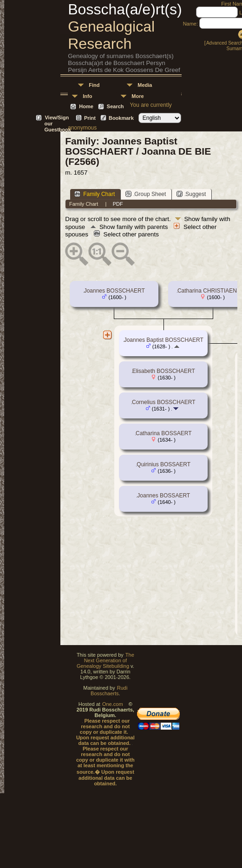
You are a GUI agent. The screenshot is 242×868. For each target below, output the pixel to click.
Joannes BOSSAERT (164, 496)
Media (145, 85)
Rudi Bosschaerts (109, 691)
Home (86, 106)
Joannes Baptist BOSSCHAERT (164, 340)
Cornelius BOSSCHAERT (164, 402)
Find (94, 85)
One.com (113, 704)
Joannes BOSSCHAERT (114, 291)
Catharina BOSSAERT (164, 433)
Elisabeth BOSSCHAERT (164, 371)
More (137, 96)
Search (115, 106)
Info (87, 96)
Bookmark (121, 118)
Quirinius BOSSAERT (164, 464)
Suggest (191, 194)
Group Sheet (146, 194)
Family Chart (95, 194)
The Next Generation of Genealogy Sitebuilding (105, 660)
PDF (118, 204)
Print (90, 118)
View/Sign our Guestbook (57, 118)
